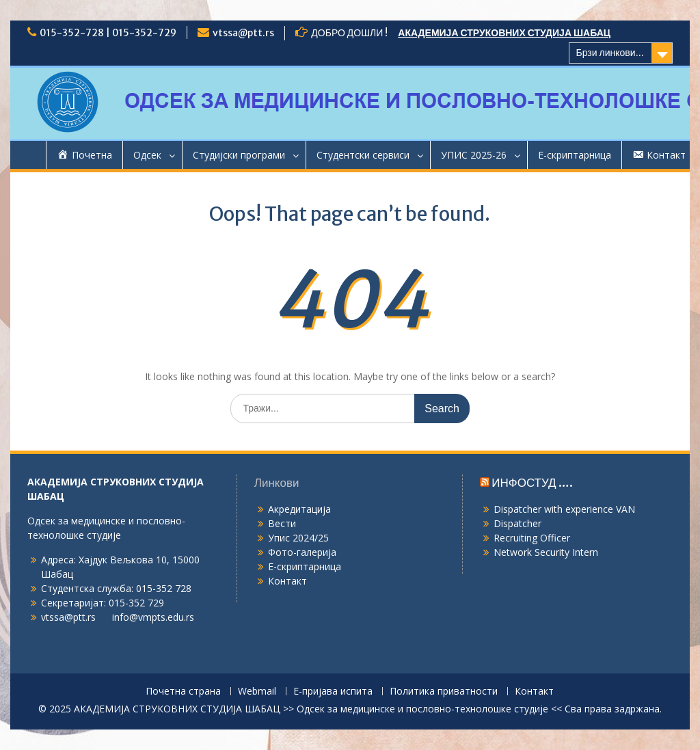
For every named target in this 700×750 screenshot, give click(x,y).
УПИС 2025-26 (474, 155)
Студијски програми (239, 155)
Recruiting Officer (532, 538)
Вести (282, 523)
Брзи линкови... (610, 53)
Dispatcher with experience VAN (564, 509)
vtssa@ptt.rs (243, 33)
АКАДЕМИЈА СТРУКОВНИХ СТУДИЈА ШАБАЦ (504, 33)
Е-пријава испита (333, 692)
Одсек (147, 155)
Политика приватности (444, 692)
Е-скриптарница (575, 155)
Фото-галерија (302, 552)
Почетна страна (183, 692)
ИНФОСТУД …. (532, 483)
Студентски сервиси (363, 155)
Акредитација (299, 509)
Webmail (257, 692)
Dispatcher (517, 523)
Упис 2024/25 (298, 538)
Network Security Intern (546, 552)
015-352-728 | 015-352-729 (108, 33)
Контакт (287, 581)
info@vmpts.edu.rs (153, 617)
